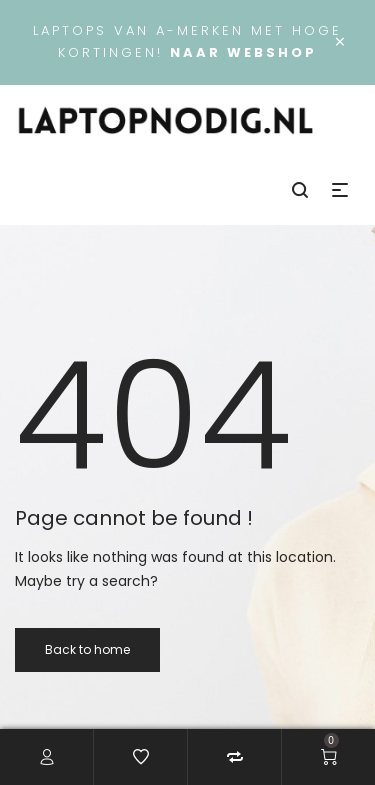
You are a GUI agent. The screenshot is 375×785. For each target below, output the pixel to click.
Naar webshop (243, 52)
